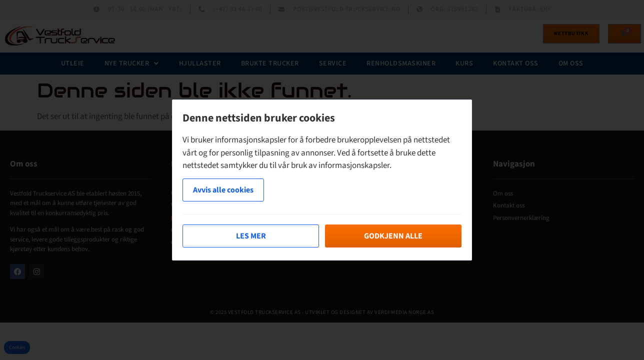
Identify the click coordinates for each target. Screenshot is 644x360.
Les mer (251, 236)
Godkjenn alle (393, 236)
